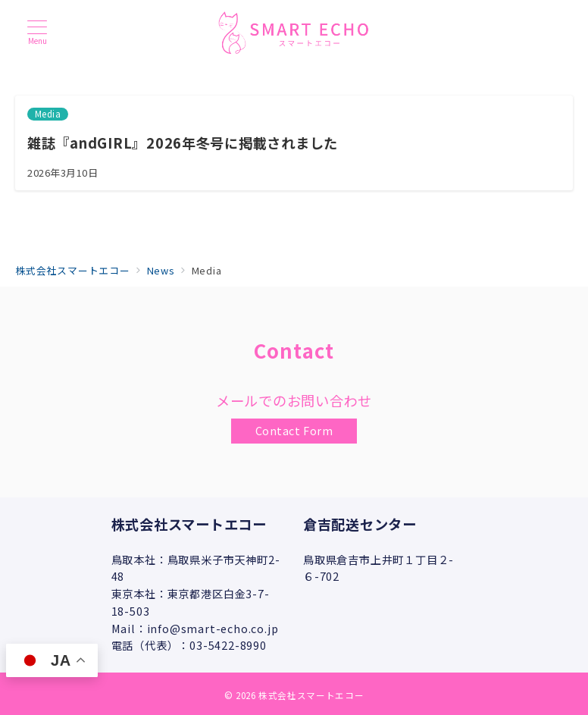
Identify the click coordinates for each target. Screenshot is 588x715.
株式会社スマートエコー (311, 695)
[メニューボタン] (37, 32)
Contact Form (294, 431)
